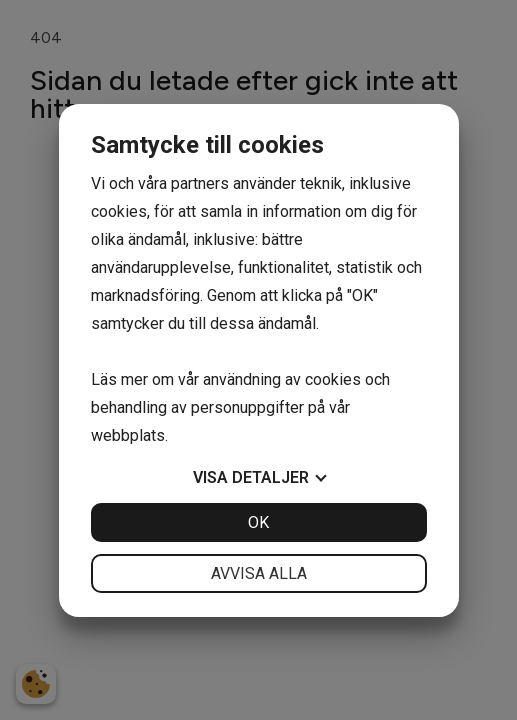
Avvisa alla (259, 573)
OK (258, 522)
